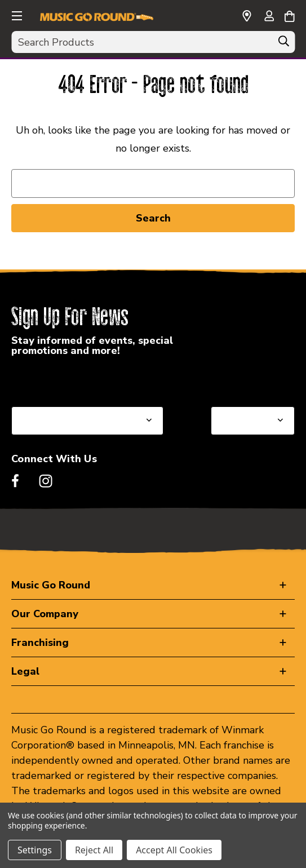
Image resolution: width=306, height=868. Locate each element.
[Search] (283, 44)
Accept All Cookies (174, 850)
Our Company (45, 614)
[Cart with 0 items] (289, 15)
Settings (35, 850)
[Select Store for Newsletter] (253, 421)
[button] (16, 14)
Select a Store (244, 379)
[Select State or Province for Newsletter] (87, 421)
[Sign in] (269, 17)
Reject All (94, 850)
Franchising (40, 643)
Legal (25, 671)
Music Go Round (51, 585)
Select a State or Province (72, 379)
